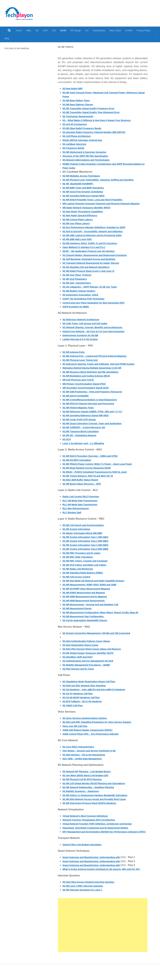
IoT (87, 31)
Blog (7, 38)
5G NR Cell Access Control (78, 581)
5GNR (63, 31)
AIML (29, 31)
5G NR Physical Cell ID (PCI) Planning (85, 787)
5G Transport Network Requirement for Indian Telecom (95, 267)
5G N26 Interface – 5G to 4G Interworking (87, 763)
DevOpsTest (99, 31)
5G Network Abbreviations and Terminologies (89, 160)
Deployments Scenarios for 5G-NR (83, 339)
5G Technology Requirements (80, 116)
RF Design (76, 31)
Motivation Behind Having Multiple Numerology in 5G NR (96, 372)
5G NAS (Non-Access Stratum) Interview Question (92, 898)
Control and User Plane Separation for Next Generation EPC (98, 307)
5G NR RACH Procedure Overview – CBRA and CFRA (94, 460)
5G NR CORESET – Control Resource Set (87, 431)
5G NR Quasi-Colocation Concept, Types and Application (96, 427)
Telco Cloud (115, 31)
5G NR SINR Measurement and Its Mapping (88, 601)
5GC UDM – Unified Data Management (85, 767)
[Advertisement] (103, 941)
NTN (45, 31)
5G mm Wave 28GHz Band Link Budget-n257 (89, 783)
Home (19, 31)
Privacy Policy (144, 31)
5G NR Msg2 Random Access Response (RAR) (90, 472)
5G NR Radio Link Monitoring (80, 573)
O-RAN (129, 31)
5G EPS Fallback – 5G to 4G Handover (85, 709)
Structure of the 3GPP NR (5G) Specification (88, 156)
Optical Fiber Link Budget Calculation (85, 856)
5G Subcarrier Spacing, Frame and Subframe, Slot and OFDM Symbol (103, 368)
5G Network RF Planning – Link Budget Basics (90, 779)
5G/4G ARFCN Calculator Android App (85, 140)
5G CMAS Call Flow (74, 713)
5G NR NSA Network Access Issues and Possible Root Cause (98, 807)
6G (37, 31)
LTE (54, 31)
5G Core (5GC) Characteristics (80, 755)
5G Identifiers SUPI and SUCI (79, 665)
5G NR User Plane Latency (78, 227)
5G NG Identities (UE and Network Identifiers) (89, 271)
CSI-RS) (96, 415)
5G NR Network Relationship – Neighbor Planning (92, 795)
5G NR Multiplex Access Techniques (84, 176)
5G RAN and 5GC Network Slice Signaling (87, 694)
